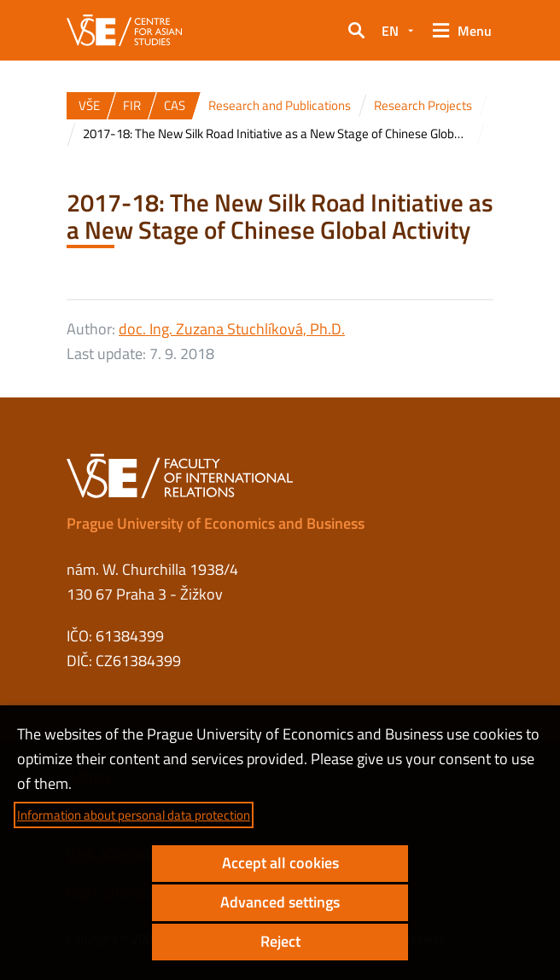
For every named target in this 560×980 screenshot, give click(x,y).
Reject (280, 941)
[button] (356, 31)
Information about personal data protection (134, 815)
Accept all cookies (280, 863)
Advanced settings (280, 902)
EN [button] (390, 31)
